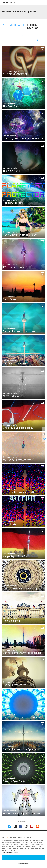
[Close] (44, 834)
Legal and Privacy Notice (10, 852)
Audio (21, 25)
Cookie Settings (24, 864)
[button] (38, 40)
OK (23, 857)
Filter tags (23, 36)
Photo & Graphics (33, 27)
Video (13, 25)
